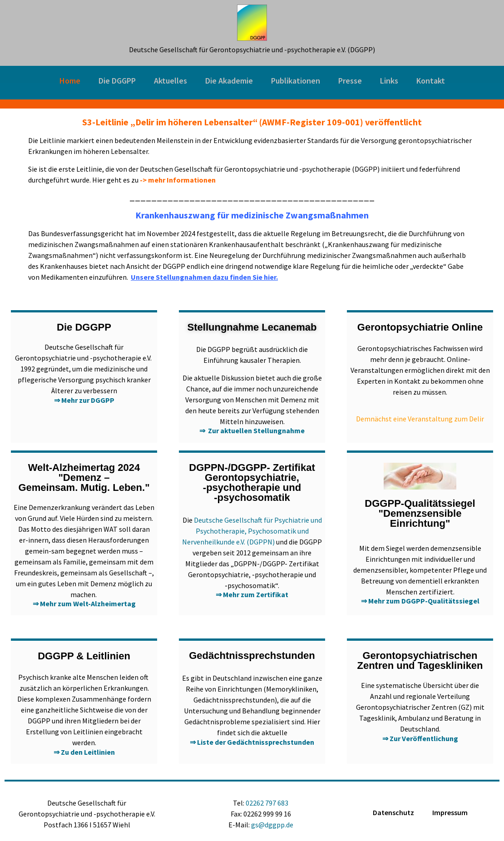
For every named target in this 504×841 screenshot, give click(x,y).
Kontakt (431, 81)
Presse (350, 81)
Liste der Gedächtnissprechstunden (256, 742)
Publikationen (296, 81)
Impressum (450, 812)
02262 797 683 (267, 803)
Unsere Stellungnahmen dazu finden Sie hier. (204, 277)
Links (389, 81)
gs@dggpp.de (272, 825)
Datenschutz (393, 812)
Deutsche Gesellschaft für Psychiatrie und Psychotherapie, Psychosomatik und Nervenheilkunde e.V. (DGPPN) (252, 531)
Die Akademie (229, 81)
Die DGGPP (117, 81)
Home (70, 81)
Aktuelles (170, 81)
